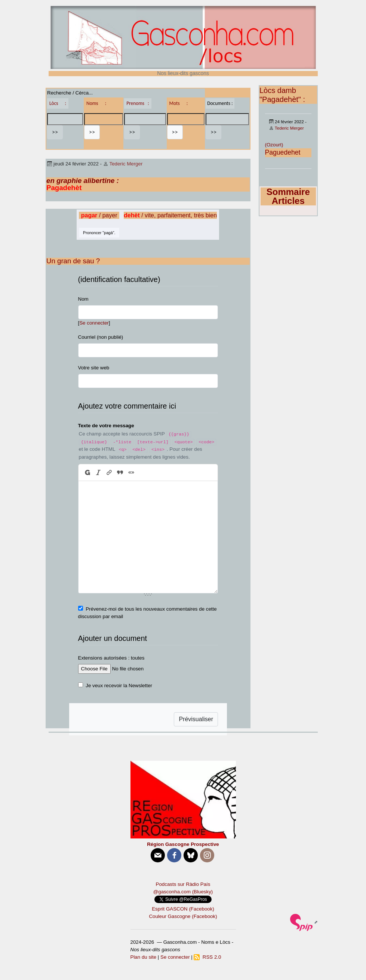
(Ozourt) (274, 145)
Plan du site (144, 957)
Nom (83, 299)
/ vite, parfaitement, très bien (170, 215)
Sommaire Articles (288, 196)
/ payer (99, 215)
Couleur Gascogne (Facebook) (183, 916)
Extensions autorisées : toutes (111, 658)
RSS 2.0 (207, 957)
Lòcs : (58, 103)
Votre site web (94, 368)
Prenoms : (138, 103)
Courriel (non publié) (101, 337)
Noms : (96, 103)
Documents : (220, 103)
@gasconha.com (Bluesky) (183, 892)
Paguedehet (283, 152)
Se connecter (94, 323)
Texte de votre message (106, 426)
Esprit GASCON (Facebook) (183, 909)
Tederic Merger (126, 164)
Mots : (179, 103)
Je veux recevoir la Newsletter (119, 686)
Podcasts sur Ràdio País (183, 884)
